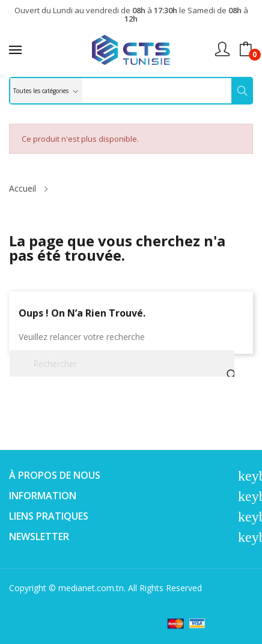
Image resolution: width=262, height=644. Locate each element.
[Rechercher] (122, 363)
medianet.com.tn (91, 588)
